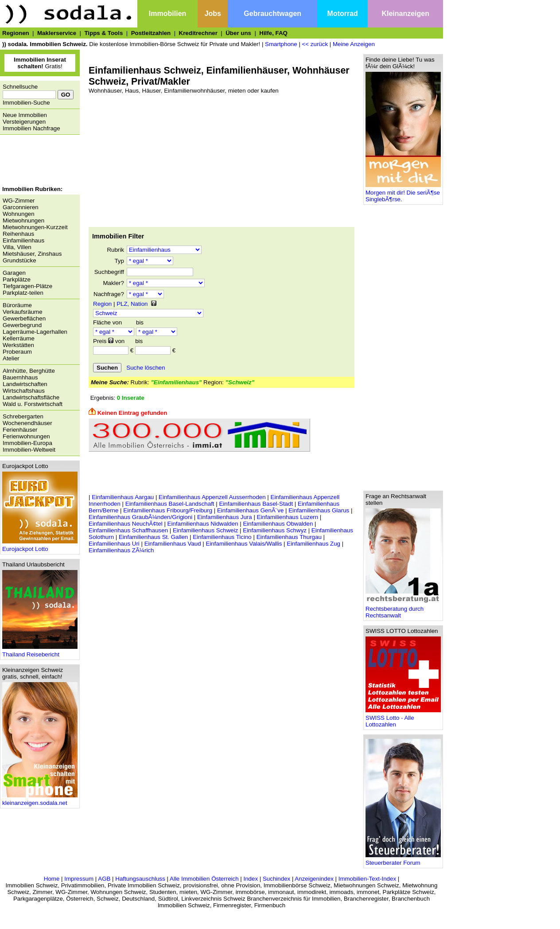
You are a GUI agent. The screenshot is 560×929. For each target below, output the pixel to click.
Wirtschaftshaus (24, 391)
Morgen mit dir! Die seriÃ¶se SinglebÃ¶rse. (403, 193)
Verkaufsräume (23, 312)
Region (102, 304)
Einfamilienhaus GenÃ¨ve (250, 510)
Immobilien (167, 14)
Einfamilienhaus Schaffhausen (128, 530)
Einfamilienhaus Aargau (123, 497)
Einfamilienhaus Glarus (319, 510)
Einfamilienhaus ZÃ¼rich (121, 550)
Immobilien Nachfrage (31, 128)
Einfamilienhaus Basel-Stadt (256, 504)
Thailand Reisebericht (40, 652)
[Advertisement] (38, 161)
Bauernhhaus (20, 377)
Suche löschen (146, 368)
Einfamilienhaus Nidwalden (203, 524)
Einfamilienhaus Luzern (288, 517)
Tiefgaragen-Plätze (27, 286)
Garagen (14, 273)
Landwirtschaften (25, 384)
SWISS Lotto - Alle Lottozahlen (403, 718)
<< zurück (315, 44)
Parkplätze (17, 279)
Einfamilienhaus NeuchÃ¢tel (126, 524)
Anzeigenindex (314, 879)
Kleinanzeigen (405, 14)
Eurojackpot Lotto (40, 546)
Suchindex (276, 879)
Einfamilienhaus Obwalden (278, 524)
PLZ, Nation (132, 304)
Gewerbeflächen (24, 318)
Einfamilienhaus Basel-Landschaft (170, 504)
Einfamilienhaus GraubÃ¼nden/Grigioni (140, 517)
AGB (104, 879)
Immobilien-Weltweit (29, 450)
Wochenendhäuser (27, 423)
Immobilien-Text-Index (367, 879)
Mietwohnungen (23, 221)
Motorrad (343, 14)
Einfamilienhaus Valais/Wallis (244, 544)
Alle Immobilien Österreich (204, 879)
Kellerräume (19, 338)
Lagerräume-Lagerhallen (35, 332)
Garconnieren (21, 207)
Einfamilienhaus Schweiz (205, 530)
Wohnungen (19, 214)
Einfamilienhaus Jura (225, 517)
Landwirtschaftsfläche (31, 397)
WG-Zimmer (19, 201)
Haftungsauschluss (140, 879)
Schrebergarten (23, 416)
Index (251, 879)
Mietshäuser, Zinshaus (32, 254)
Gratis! (40, 63)
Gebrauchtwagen (272, 14)
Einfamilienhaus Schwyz (275, 530)
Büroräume (17, 305)
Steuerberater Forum (403, 860)
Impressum (79, 879)
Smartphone (281, 44)
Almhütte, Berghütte (29, 371)
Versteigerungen (24, 122)
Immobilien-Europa (27, 443)
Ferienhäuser (20, 430)
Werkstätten (18, 345)
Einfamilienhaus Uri (114, 544)
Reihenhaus (18, 234)
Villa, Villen (17, 247)
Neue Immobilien (25, 115)
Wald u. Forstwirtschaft (33, 404)
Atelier (11, 358)
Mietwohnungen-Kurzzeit (35, 227)
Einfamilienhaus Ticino (222, 537)
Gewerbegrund (22, 325)
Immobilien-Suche (26, 103)
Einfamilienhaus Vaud (173, 544)
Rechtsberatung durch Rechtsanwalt (403, 609)
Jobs (213, 14)
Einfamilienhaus (23, 240)
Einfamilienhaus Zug (313, 544)
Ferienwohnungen (26, 436)
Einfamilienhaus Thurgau (289, 537)
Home (52, 879)
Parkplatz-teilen (23, 293)
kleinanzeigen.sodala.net (40, 800)
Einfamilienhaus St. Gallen (153, 537)
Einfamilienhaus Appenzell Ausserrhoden (212, 497)
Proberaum (17, 352)
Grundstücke (19, 260)
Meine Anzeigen (354, 44)
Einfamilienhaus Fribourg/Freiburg (168, 510)
